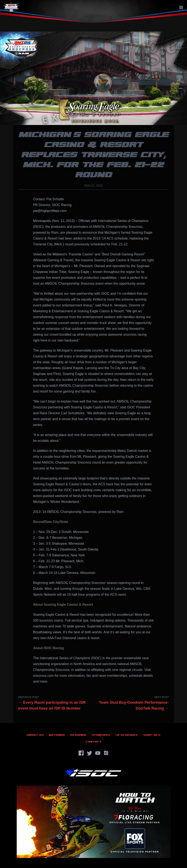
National (57, 735)
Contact (93, 742)
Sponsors (101, 735)
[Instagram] (106, 753)
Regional (78, 735)
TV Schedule (127, 735)
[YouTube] (98, 753)
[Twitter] (89, 753)
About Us (35, 735)
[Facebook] (81, 753)
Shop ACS (152, 735)
